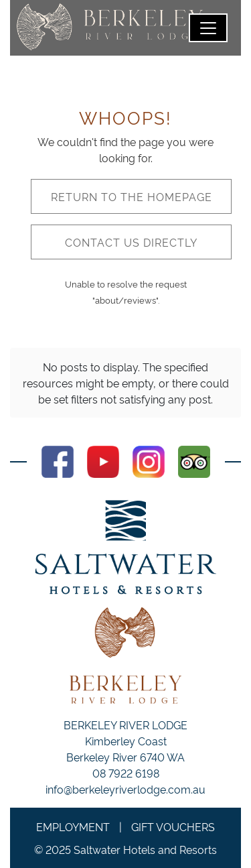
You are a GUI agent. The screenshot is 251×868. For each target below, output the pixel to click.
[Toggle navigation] (208, 28)
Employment (73, 826)
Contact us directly (131, 242)
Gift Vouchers (173, 826)
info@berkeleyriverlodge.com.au (125, 789)
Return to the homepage (132, 196)
